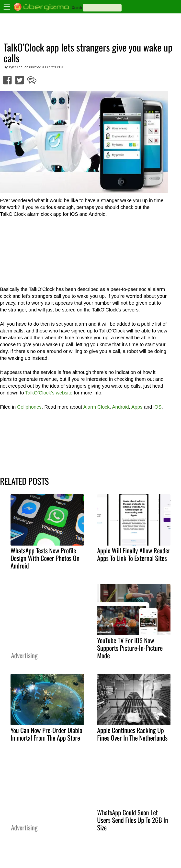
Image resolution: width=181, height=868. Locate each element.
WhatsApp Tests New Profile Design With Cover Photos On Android (45, 558)
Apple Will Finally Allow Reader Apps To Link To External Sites (134, 554)
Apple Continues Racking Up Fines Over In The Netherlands (132, 734)
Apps (137, 407)
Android (120, 407)
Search (77, 7)
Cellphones (29, 407)
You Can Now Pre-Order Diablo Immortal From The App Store (46, 734)
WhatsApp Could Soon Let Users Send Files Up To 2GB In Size (133, 820)
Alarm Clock (96, 407)
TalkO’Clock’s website (49, 393)
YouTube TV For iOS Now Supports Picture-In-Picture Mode (130, 648)
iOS (157, 407)
